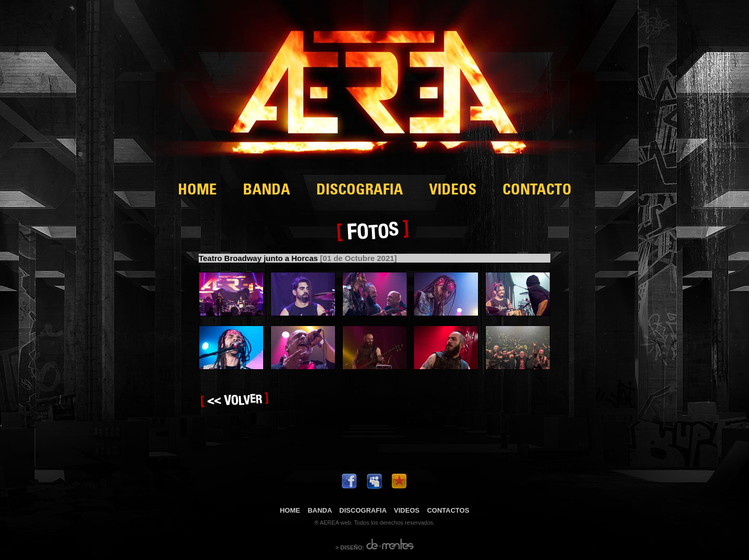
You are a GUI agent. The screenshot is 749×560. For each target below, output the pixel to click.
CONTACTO (537, 191)
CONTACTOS (448, 510)
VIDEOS (453, 191)
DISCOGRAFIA (360, 191)
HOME (197, 191)
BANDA (267, 191)
